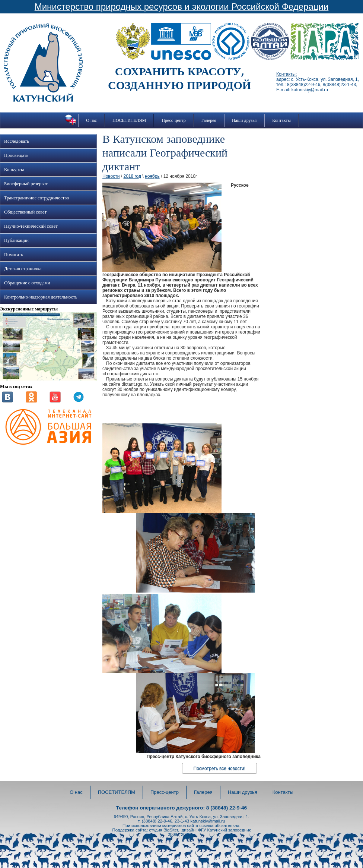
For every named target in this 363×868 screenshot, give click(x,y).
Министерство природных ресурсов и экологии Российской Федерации (182, 7)
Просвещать (16, 155)
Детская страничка (23, 269)
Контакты (281, 120)
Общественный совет (25, 212)
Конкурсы (14, 170)
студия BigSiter (163, 830)
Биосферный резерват (26, 184)
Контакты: (286, 74)
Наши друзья (244, 120)
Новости (111, 176)
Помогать (14, 255)
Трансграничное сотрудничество (36, 198)
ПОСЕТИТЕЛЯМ (129, 120)
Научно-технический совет (31, 226)
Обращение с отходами (27, 283)
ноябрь (152, 176)
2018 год (132, 176)
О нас (91, 120)
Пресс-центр (174, 120)
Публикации (16, 240)
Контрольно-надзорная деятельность (41, 297)
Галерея (209, 120)
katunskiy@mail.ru (208, 821)
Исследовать (17, 141)
